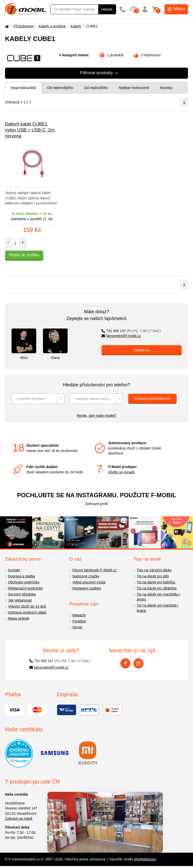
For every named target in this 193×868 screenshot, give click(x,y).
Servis (77, 627)
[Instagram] (138, 663)
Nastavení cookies (87, 588)
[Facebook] (125, 663)
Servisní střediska (22, 594)
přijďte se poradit (121, 472)
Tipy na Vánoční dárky (154, 570)
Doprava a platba (21, 576)
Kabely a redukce (52, 26)
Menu (176, 9)
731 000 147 (131, 331)
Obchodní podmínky (24, 582)
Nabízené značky (86, 576)
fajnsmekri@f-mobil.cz (121, 336)
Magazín (79, 615)
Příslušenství (24, 26)
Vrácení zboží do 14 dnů (27, 606)
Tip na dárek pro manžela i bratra (157, 608)
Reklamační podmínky (26, 588)
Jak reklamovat (20, 600)
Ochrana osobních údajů (27, 612)
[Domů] (6, 26)
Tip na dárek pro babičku (156, 582)
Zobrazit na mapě (19, 818)
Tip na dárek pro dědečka (157, 588)
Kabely (76, 26)
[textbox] (38, 399)
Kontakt (14, 570)
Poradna (79, 621)
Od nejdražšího (96, 88)
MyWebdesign (145, 859)
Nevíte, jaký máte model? (96, 416)
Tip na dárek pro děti (153, 576)
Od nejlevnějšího (60, 88)
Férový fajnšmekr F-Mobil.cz (94, 570)
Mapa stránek (19, 618)
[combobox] (38, 399)
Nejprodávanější (23, 88)
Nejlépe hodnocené (134, 88)
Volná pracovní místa (89, 582)
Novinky (166, 88)
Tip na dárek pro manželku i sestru (158, 597)
